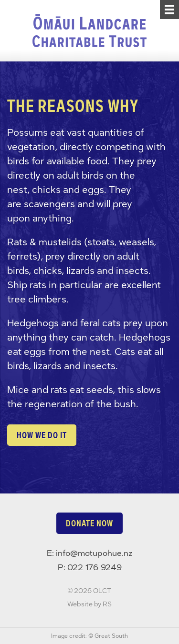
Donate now (89, 523)
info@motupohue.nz (94, 553)
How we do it (42, 435)
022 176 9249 (95, 567)
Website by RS (89, 604)
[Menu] (169, 10)
